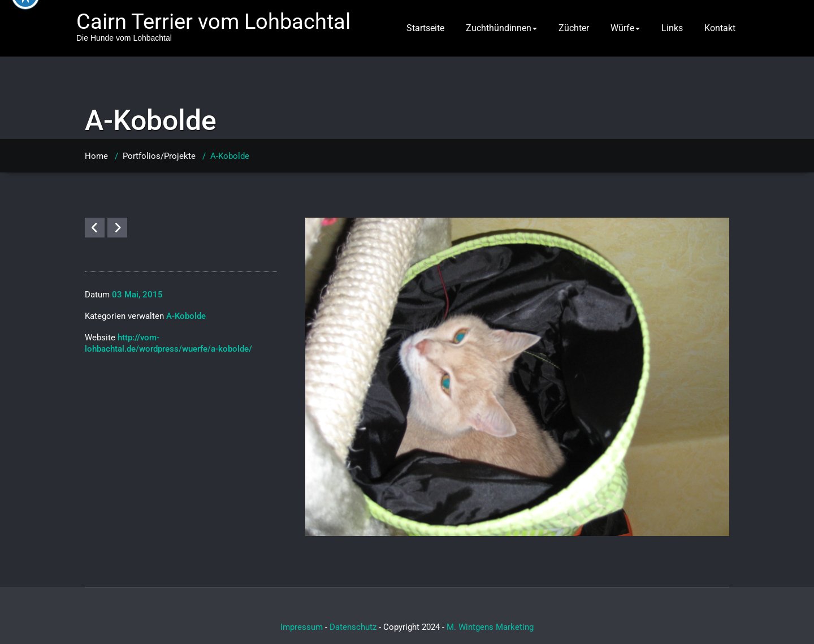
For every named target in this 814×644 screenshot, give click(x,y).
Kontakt (720, 28)
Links (672, 28)
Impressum (302, 627)
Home (96, 156)
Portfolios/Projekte (159, 156)
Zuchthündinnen (501, 28)
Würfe (625, 28)
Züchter (574, 28)
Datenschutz (353, 627)
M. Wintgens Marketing (490, 627)
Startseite (425, 28)
